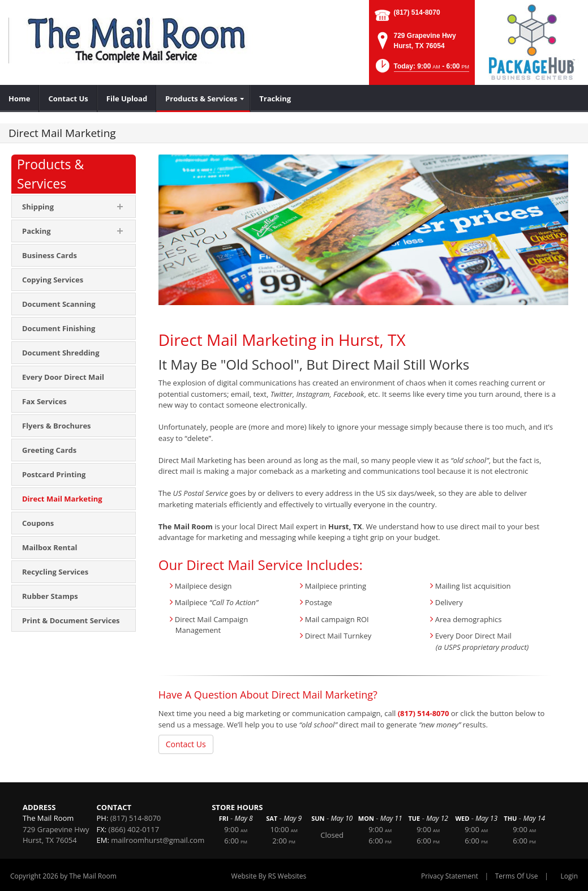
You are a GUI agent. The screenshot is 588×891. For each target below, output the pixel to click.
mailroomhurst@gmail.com (158, 840)
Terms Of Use (517, 876)
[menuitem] (20, 98)
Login (569, 876)
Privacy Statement (450, 876)
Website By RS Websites (269, 876)
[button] (421, 69)
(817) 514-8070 (417, 12)
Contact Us (186, 744)
